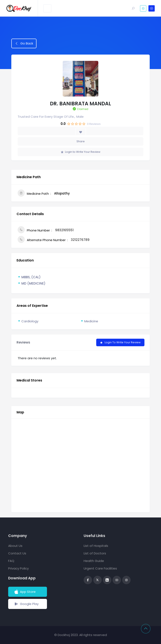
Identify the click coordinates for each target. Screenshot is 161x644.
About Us (15, 546)
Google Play (26, 604)
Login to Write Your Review (80, 152)
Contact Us (17, 553)
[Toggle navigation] (47, 8)
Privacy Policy (18, 568)
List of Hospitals (96, 546)
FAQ (11, 561)
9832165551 (64, 230)
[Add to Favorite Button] (81, 132)
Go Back (24, 43)
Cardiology (30, 321)
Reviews (94, 124)
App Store (25, 592)
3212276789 (80, 240)
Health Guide (94, 561)
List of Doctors (95, 553)
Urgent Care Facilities (100, 568)
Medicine (91, 321)
